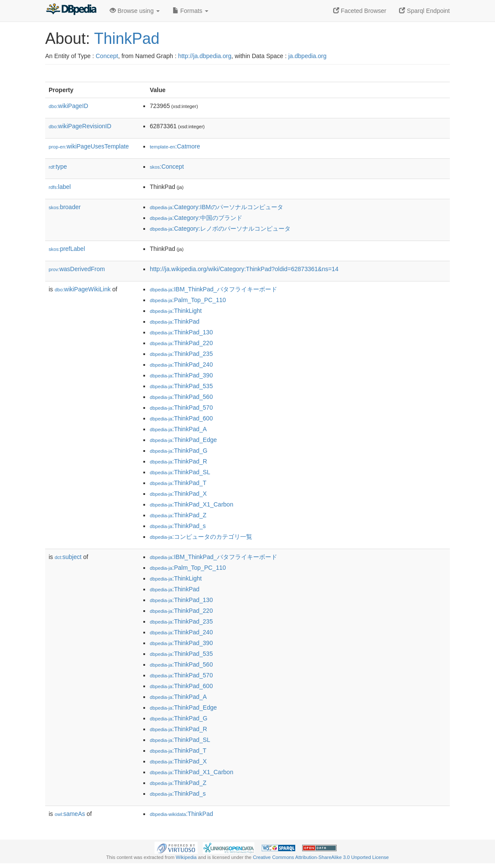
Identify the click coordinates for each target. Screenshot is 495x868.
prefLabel (67, 249)
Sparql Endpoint (424, 11)
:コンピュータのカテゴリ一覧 (201, 537)
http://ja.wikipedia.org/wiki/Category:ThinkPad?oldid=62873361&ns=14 (244, 269)
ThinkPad (127, 39)
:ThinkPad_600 (181, 418)
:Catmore (175, 146)
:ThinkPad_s (178, 526)
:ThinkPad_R (178, 461)
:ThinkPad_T (178, 483)
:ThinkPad (175, 321)
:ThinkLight (176, 311)
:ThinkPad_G (179, 451)
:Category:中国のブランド (196, 218)
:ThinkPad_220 (181, 343)
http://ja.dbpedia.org (205, 56)
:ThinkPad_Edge (183, 440)
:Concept (167, 167)
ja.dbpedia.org (308, 56)
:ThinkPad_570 (181, 408)
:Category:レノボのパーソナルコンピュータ (220, 229)
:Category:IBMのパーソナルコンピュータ (217, 207)
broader (65, 207)
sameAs (70, 814)
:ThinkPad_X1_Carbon (192, 504)
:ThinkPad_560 (181, 397)
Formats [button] (190, 11)
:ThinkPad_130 (181, 332)
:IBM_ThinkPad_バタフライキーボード (213, 289)
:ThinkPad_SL (180, 472)
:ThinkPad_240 (181, 364)
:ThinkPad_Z (178, 515)
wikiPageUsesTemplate (89, 146)
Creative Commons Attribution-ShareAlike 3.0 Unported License (321, 857)
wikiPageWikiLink (83, 289)
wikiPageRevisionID (80, 126)
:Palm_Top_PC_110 (188, 300)
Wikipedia (186, 857)
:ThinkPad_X (178, 494)
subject (68, 557)
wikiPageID (68, 106)
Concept (107, 56)
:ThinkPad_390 (181, 375)
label (60, 187)
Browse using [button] (135, 11)
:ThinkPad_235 (181, 354)
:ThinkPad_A (178, 429)
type (58, 167)
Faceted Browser (360, 11)
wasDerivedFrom (77, 269)
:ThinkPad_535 (181, 386)
